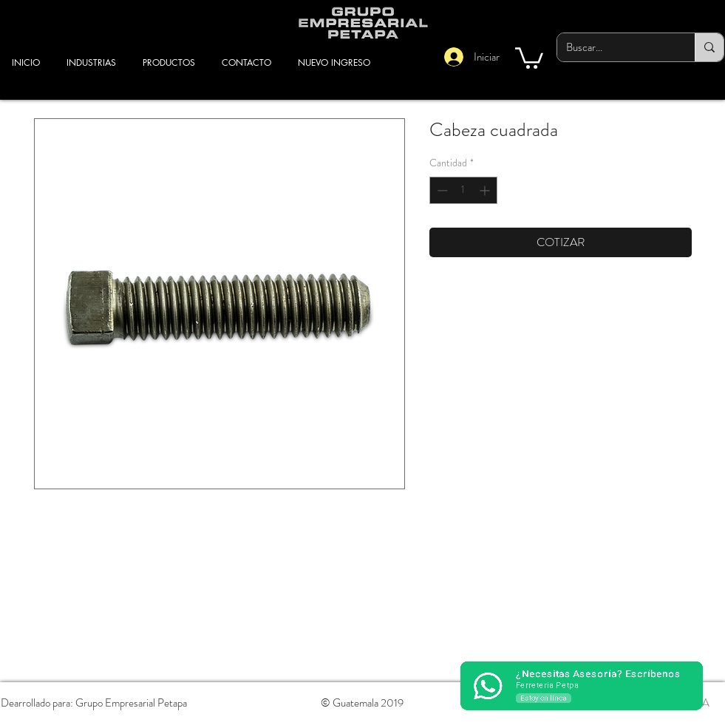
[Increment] (486, 190)
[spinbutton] (463, 190)
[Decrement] (441, 190)
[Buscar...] (615, 47)
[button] (529, 57)
